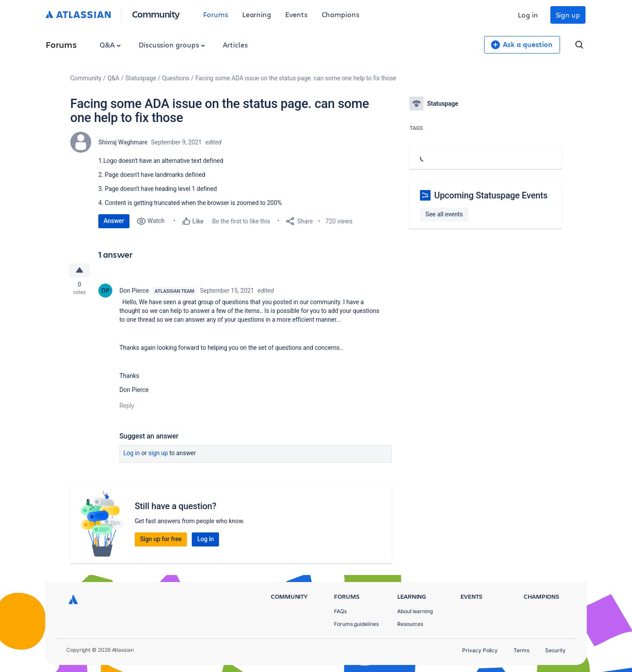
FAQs (340, 611)
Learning (257, 14)
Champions (341, 14)
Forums (216, 14)
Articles (235, 45)
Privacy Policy (480, 650)
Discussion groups (172, 45)
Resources (410, 624)
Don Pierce (134, 291)
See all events (444, 214)
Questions (176, 78)
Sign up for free (161, 540)
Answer (114, 221)
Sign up (568, 15)
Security (555, 650)
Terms (521, 650)
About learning (415, 611)
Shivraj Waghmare (123, 142)
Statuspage (141, 78)
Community (156, 14)
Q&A (110, 45)
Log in (528, 15)
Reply (127, 406)
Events (296, 14)
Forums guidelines (356, 624)
